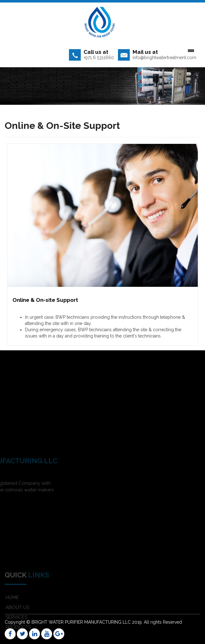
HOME (12, 609)
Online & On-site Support (45, 300)
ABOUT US (17, 619)
